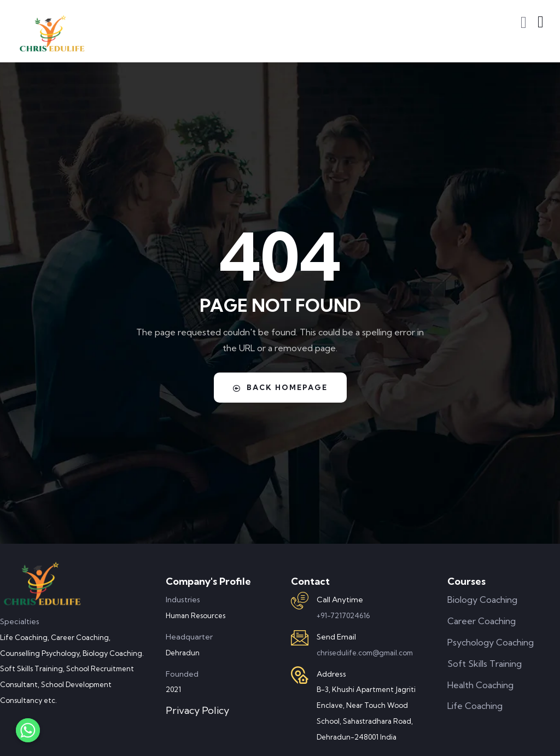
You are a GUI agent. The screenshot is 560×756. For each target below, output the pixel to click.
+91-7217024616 (343, 615)
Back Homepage (280, 387)
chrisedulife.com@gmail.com (365, 653)
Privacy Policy (197, 710)
